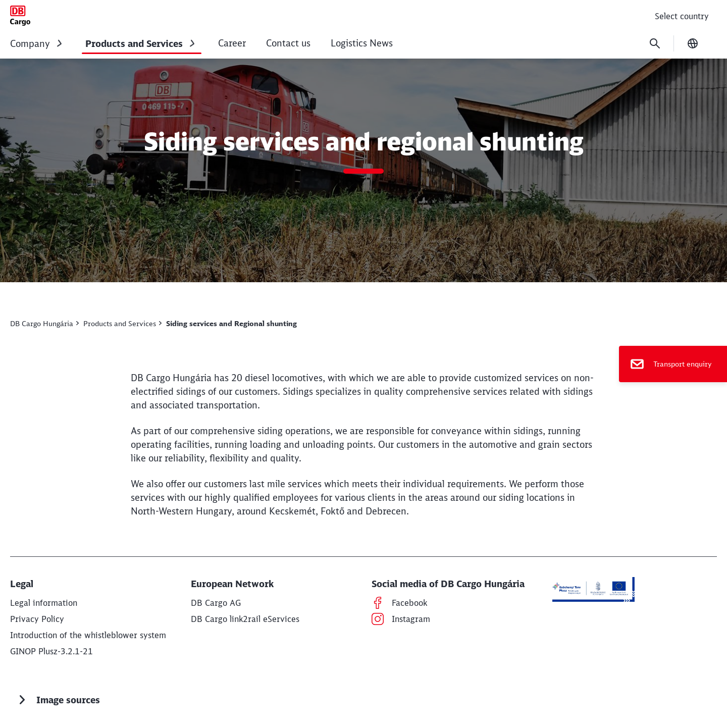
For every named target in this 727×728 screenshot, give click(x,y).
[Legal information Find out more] (44, 603)
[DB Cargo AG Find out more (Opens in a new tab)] (216, 603)
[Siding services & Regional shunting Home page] (20, 16)
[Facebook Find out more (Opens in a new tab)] (409, 603)
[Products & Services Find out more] (122, 324)
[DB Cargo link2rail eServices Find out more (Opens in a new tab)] (245, 619)
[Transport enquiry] (673, 364)
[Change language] (693, 43)
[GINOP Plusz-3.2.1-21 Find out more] (51, 651)
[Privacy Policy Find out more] (37, 619)
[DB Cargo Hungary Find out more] (44, 324)
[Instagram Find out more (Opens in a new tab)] (411, 619)
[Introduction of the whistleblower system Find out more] (88, 635)
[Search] (655, 43)
